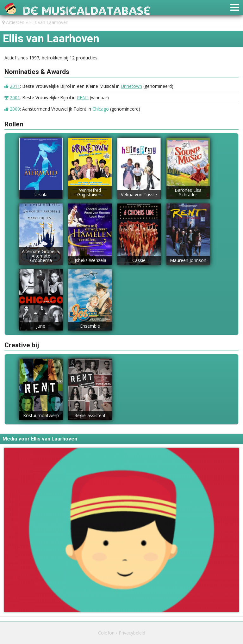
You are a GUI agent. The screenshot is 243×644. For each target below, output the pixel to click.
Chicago (101, 109)
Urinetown (131, 86)
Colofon (106, 633)
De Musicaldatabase (87, 9)
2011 (15, 86)
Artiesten (15, 22)
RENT (83, 97)
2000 (15, 109)
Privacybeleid (132, 633)
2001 (15, 97)
